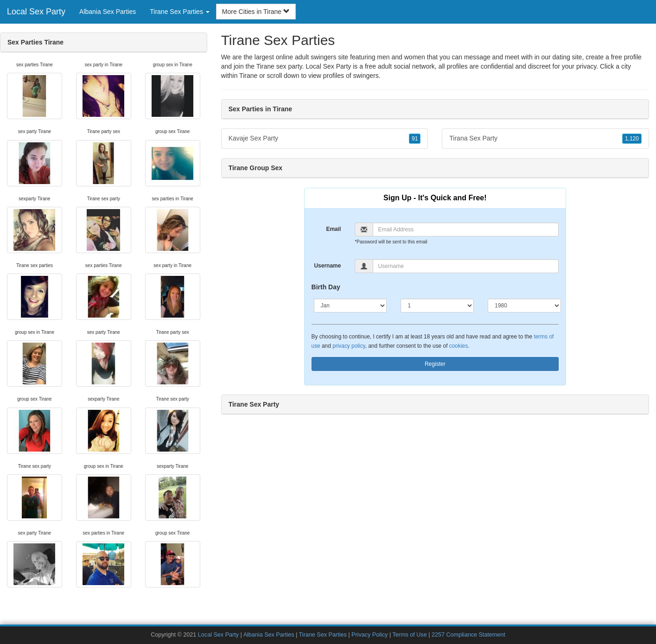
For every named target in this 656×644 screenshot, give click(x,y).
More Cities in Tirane (256, 12)
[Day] (437, 306)
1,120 (632, 139)
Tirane (248, 76)
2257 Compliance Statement (468, 635)
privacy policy (349, 346)
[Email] (466, 230)
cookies (459, 346)
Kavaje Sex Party (325, 139)
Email (333, 229)
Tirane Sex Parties (323, 635)
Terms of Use (409, 635)
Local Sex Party (36, 12)
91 (415, 139)
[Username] (466, 266)
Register (435, 364)
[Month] (350, 306)
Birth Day (326, 287)
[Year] (524, 306)
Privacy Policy (369, 635)
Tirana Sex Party (545, 139)
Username (327, 266)
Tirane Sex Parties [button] (180, 12)
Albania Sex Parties (108, 12)
